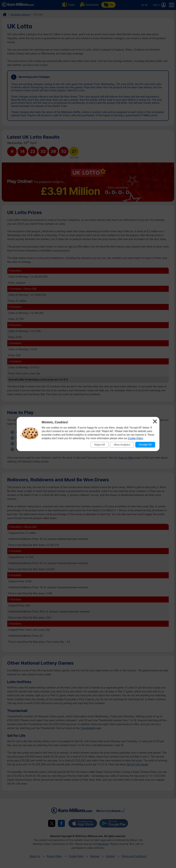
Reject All (100, 445)
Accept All (145, 445)
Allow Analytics (122, 445)
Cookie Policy (136, 438)
